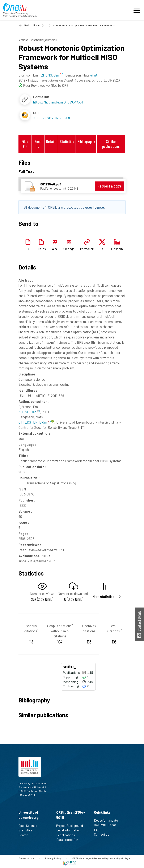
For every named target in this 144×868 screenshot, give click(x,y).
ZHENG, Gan (29, 412)
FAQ (99, 830)
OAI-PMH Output (107, 825)
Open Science (30, 826)
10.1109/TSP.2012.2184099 (52, 118)
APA (55, 249)
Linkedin (117, 249)
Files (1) (25, 144)
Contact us (103, 834)
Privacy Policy (53, 858)
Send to (38, 144)
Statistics (67, 141)
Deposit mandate (108, 820)
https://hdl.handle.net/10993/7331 (58, 102)
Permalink (87, 249)
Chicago (69, 249)
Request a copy (109, 186)
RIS (28, 249)
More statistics (103, 597)
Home (36, 25)
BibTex (41, 249)
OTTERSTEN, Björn (35, 422)
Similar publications (111, 144)
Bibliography (86, 141)
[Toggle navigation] (137, 10)
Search (25, 835)
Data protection (69, 840)
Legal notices (67, 835)
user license (95, 207)
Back (27, 25)
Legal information (70, 830)
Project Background (71, 826)
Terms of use (26, 858)
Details (51, 141)
